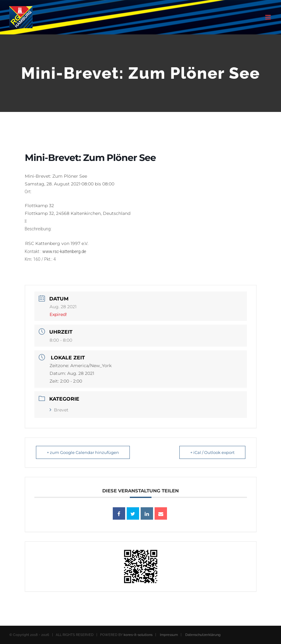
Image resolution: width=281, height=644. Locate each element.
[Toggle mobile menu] (268, 17)
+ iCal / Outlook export (212, 452)
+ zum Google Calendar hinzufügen (83, 452)
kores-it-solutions (138, 635)
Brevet (59, 410)
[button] (141, 203)
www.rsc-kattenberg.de (64, 251)
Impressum (169, 635)
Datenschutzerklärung (203, 635)
